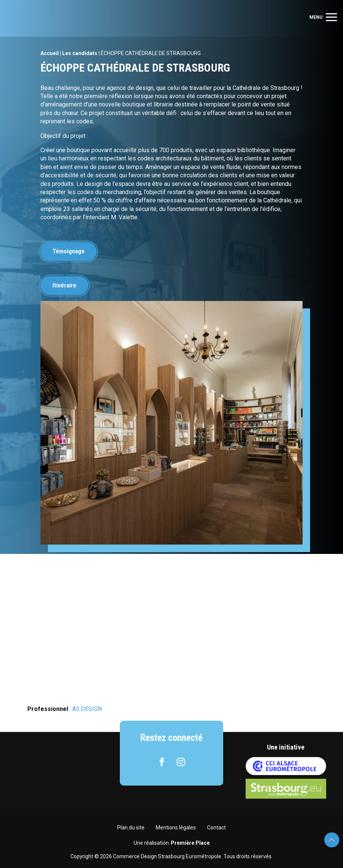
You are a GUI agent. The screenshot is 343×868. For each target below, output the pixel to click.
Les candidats (80, 53)
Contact (216, 828)
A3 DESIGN (87, 709)
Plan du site (131, 828)
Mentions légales (176, 828)
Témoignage (69, 251)
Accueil (50, 53)
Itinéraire (64, 285)
